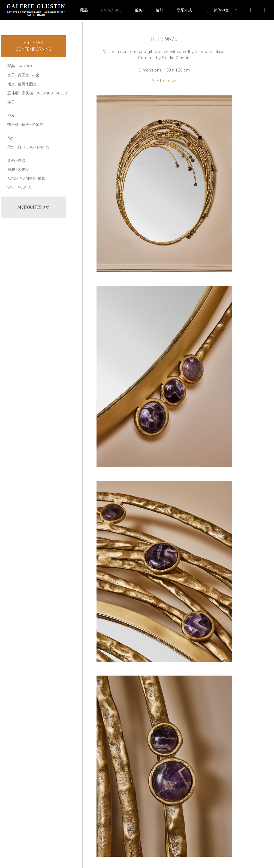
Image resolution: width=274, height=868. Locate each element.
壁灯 (11, 147)
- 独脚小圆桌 (26, 84)
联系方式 (184, 10)
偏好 (159, 10)
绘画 (11, 160)
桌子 (11, 75)
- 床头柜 (26, 93)
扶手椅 (13, 124)
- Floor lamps (36, 147)
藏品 (84, 10)
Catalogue (111, 10)
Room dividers (21, 179)
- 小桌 (35, 75)
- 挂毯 (21, 160)
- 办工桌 (22, 75)
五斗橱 (13, 93)
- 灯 (19, 147)
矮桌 (11, 84)
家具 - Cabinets (21, 66)
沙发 (11, 115)
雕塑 (11, 170)
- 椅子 (24, 124)
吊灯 (11, 138)
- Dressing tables (50, 93)
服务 (139, 10)
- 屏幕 (40, 179)
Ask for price (164, 81)
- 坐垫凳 (37, 124)
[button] (219, 10)
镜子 (11, 102)
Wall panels (19, 188)
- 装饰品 (22, 170)
